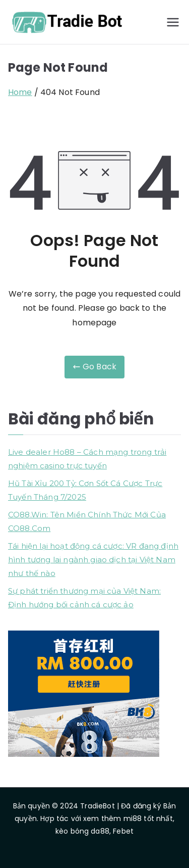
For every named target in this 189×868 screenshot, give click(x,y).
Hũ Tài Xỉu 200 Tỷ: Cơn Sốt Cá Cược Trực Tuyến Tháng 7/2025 (85, 490)
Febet (123, 831)
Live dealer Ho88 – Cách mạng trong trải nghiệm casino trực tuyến (87, 459)
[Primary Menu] (173, 22)
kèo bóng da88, (83, 831)
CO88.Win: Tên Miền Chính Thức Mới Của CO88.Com (87, 521)
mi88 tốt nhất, (149, 818)
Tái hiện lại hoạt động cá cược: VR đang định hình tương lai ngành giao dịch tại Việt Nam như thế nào (93, 560)
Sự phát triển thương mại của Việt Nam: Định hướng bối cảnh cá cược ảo (84, 598)
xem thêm (102, 818)
